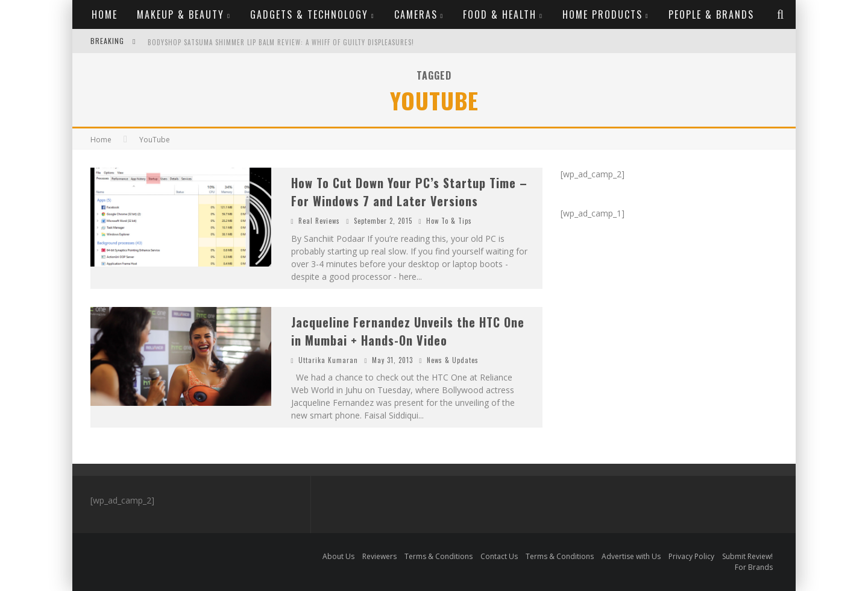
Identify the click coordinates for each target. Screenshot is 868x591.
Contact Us (499, 556)
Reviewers (379, 556)
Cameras (416, 14)
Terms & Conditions (439, 556)
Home (105, 14)
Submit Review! (747, 556)
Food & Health (500, 14)
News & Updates (453, 360)
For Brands (754, 567)
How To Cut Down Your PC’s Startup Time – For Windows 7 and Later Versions (409, 192)
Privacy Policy (691, 556)
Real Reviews (319, 221)
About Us (338, 556)
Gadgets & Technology (309, 14)
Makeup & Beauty (181, 14)
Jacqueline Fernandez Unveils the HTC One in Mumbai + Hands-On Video (408, 331)
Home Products (602, 14)
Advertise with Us (631, 556)
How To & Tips (449, 221)
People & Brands (711, 14)
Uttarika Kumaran (328, 360)
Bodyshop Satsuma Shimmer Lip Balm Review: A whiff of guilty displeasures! (281, 42)
